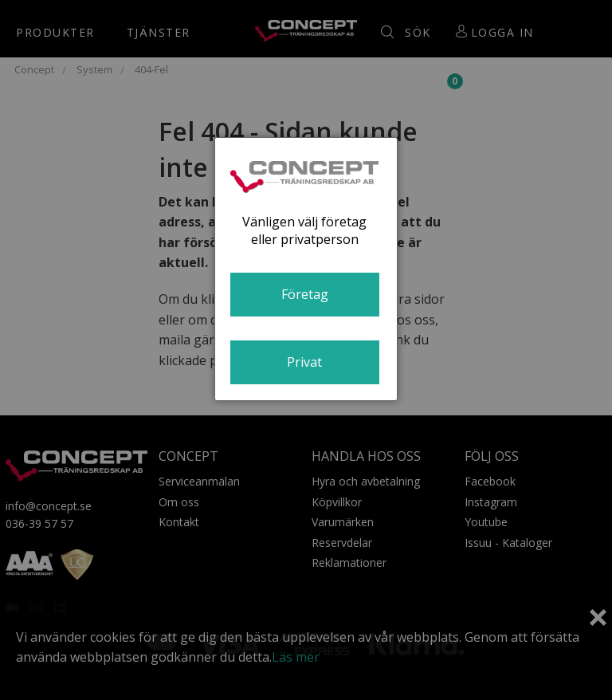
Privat (304, 362)
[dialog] (306, 269)
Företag (305, 294)
